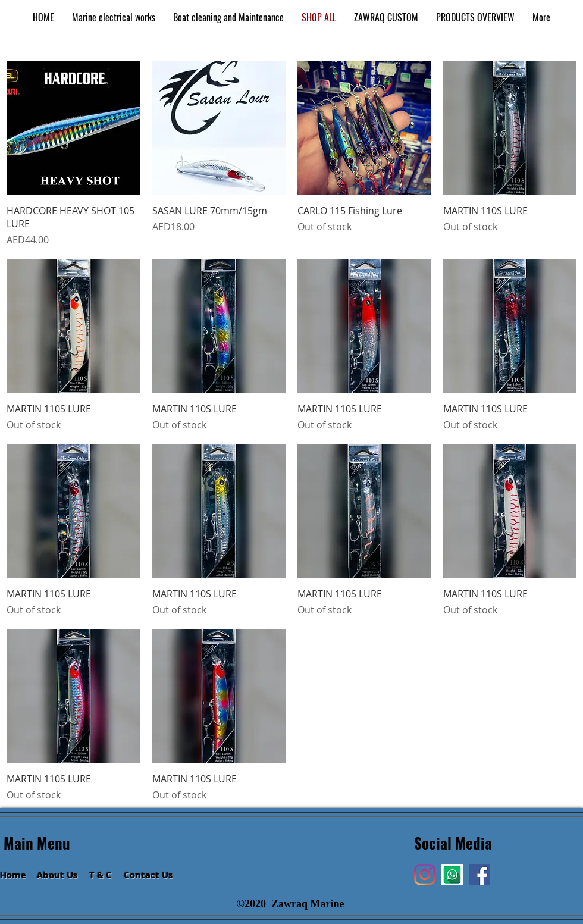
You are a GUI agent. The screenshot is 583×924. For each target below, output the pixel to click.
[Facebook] (479, 875)
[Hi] (452, 875)
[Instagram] (425, 875)
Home (13, 875)
